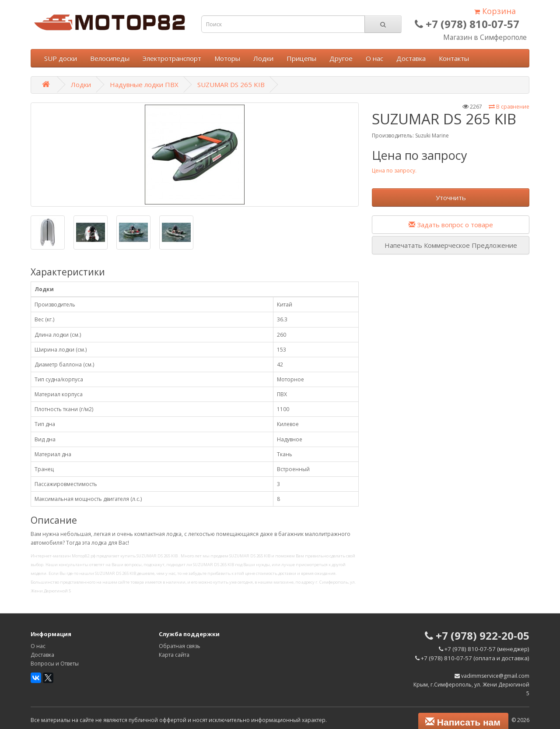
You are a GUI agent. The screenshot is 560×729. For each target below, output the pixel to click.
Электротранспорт (172, 58)
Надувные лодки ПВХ (144, 85)
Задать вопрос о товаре (451, 225)
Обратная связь (180, 646)
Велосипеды (110, 58)
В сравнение (509, 107)
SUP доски (61, 58)
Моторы (227, 58)
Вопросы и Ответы (55, 664)
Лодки (263, 58)
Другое (341, 58)
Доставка (411, 58)
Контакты (454, 58)
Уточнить (451, 197)
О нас (374, 58)
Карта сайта (174, 655)
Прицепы (301, 58)
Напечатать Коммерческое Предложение (451, 245)
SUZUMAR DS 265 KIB (231, 85)
